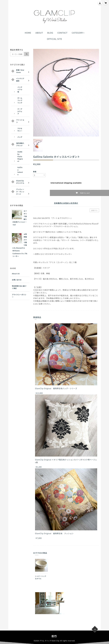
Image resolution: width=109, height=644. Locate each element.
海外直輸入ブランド (20, 144)
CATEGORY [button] (78, 33)
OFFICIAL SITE (54, 39)
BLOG (50, 33)
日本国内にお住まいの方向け (66, 203)
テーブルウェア (20, 111)
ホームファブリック (20, 100)
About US (16, 274)
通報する (94, 210)
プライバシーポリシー (19, 296)
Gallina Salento (20, 171)
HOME (28, 33)
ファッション (20, 121)
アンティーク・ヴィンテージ (20, 192)
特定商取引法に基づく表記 (19, 287)
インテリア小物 (20, 89)
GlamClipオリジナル (20, 182)
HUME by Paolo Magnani (20, 156)
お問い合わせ (17, 280)
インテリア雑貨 (20, 80)
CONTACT (62, 33)
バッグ (20, 137)
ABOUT (39, 33)
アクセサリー (20, 130)
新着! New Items (20, 71)
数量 (35, 171)
